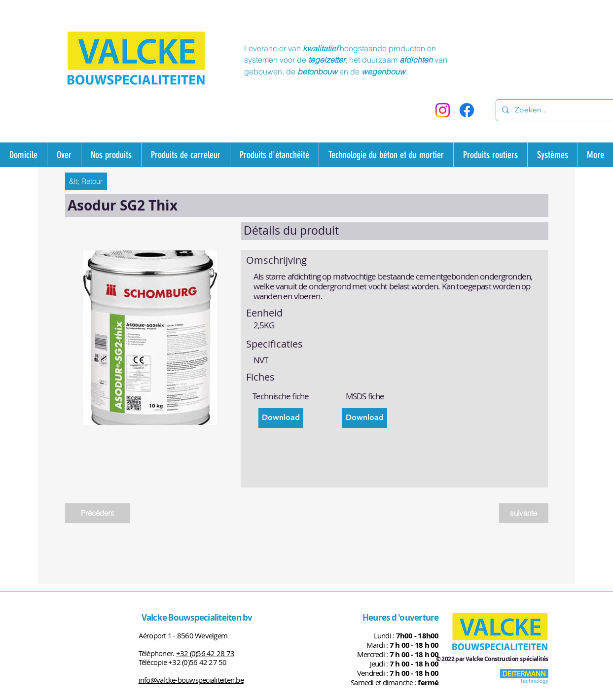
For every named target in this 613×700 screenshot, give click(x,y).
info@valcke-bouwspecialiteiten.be (191, 680)
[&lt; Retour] (86, 181)
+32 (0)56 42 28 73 (205, 653)
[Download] (281, 418)
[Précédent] (98, 513)
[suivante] (524, 513)
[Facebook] (467, 110)
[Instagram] (443, 110)
